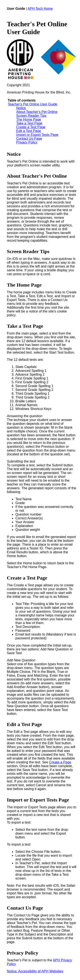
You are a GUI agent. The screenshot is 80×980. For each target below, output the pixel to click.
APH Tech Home (40, 9)
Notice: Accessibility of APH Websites (35, 971)
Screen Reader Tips (31, 116)
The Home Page (29, 119)
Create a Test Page (31, 127)
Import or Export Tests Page (37, 135)
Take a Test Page (29, 123)
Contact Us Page (29, 139)
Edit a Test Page (29, 131)
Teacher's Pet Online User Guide (33, 104)
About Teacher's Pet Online (37, 112)
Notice (21, 108)
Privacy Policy (27, 142)
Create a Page (60, 762)
